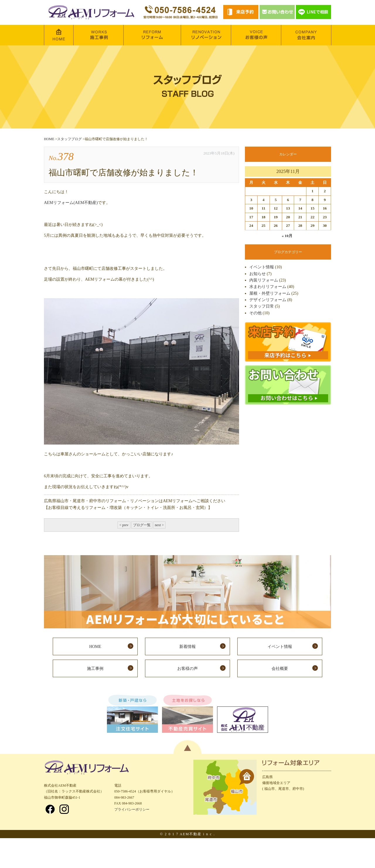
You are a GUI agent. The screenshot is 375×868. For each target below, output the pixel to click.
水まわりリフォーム (268, 287)
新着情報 (187, 647)
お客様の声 (187, 669)
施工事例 (95, 669)
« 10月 (287, 236)
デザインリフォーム (268, 300)
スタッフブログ (69, 139)
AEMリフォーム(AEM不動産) (71, 203)
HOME (49, 139)
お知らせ (258, 274)
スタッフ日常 (262, 306)
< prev (124, 525)
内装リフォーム (264, 280)
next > (159, 525)
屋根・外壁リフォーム (270, 293)
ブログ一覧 (142, 525)
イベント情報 (262, 267)
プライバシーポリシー (132, 809)
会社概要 (280, 669)
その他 (255, 313)
